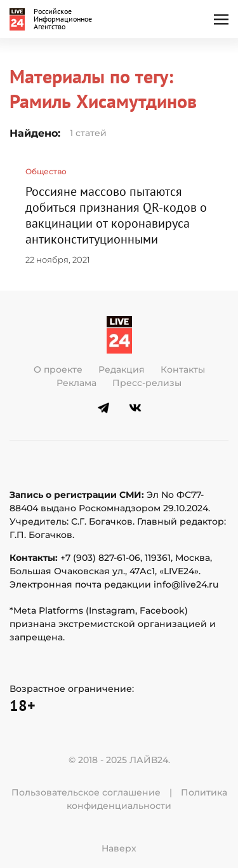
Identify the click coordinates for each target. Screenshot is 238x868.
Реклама (76, 383)
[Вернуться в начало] (53, 19)
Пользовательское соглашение (86, 792)
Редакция (122, 369)
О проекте (58, 369)
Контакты (183, 369)
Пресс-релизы (147, 383)
